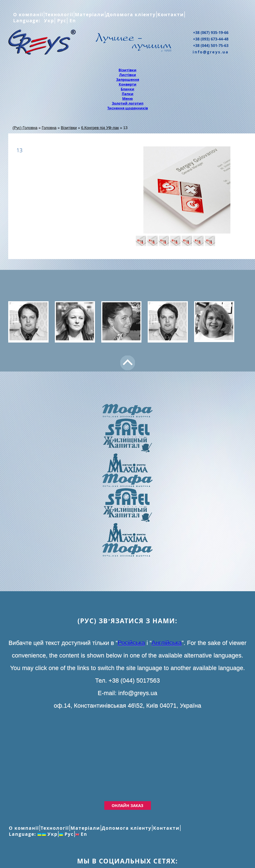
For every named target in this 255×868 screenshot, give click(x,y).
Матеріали (90, 14)
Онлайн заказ (127, 806)
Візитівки (127, 70)
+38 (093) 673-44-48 (211, 39)
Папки (128, 94)
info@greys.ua (211, 52)
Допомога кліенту (131, 14)
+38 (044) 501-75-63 (211, 45)
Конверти (128, 84)
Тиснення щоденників (128, 108)
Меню (127, 99)
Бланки (127, 89)
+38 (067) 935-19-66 (211, 32)
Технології (59, 14)
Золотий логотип (128, 103)
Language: (28, 21)
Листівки (128, 75)
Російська (131, 643)
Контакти (171, 14)
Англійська (167, 643)
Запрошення (128, 80)
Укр (48, 21)
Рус (61, 21)
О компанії (28, 14)
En (72, 21)
